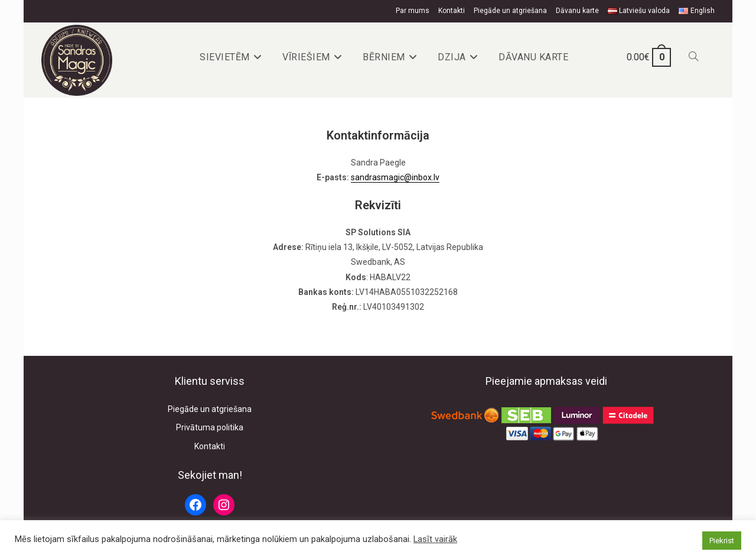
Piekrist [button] (722, 541)
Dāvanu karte (577, 11)
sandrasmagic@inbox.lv (395, 177)
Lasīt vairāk (435, 539)
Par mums (413, 11)
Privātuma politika (210, 427)
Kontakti (452, 11)
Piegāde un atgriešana (510, 11)
